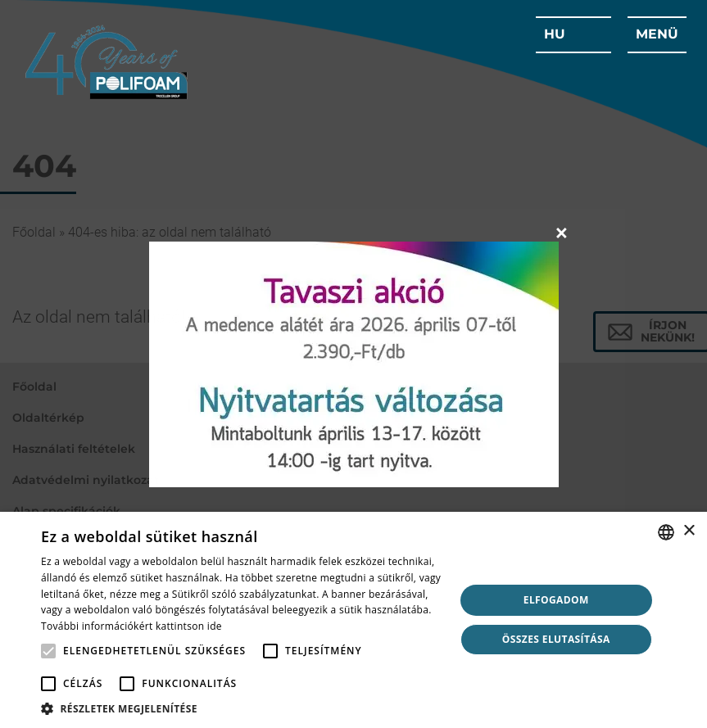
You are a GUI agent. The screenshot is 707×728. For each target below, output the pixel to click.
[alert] (353, 620)
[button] (241, 708)
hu (555, 34)
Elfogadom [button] (556, 600)
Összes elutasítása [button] (556, 639)
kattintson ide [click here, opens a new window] (189, 626)
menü (657, 34)
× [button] (689, 531)
